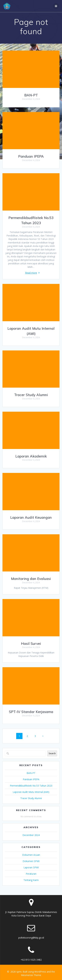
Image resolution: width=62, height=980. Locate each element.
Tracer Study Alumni (31, 395)
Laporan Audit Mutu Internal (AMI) (31, 792)
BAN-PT (31, 95)
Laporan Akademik (31, 456)
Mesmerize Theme (31, 975)
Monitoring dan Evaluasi (31, 579)
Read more (31, 273)
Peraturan (31, 874)
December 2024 (31, 835)
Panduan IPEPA (31, 156)
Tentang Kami (31, 880)
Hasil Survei (31, 643)
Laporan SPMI (31, 867)
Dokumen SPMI (31, 861)
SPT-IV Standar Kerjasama (31, 712)
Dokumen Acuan (31, 855)
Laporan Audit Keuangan (31, 517)
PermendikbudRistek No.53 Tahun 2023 (31, 786)
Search (52, 753)
